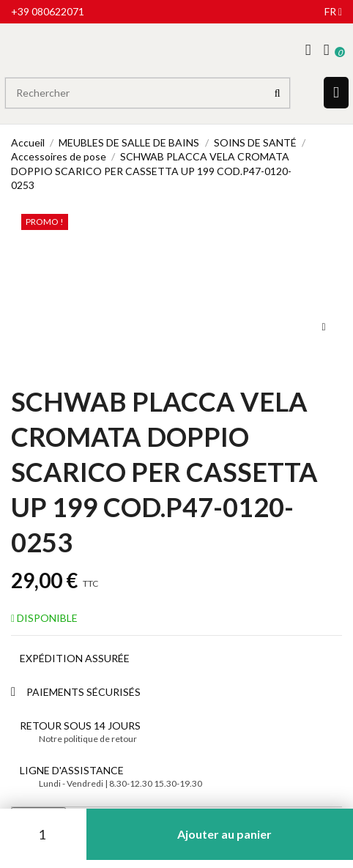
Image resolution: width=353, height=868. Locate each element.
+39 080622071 (48, 11)
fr (333, 11)
